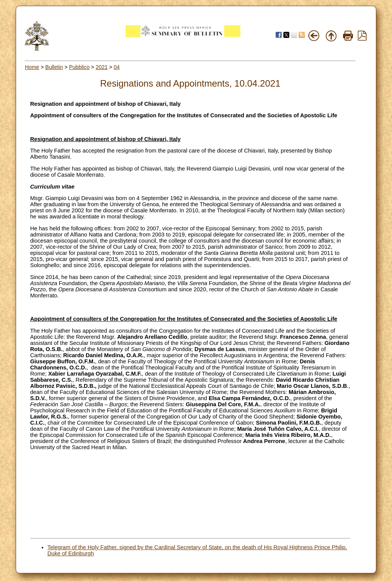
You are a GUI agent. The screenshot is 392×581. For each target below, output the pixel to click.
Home (32, 67)
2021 (102, 67)
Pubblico (79, 67)
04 (117, 67)
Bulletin (54, 67)
